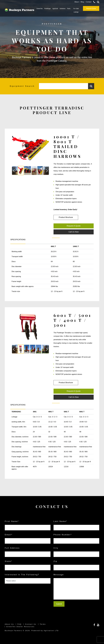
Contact (89, 2)
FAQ (19, 624)
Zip (55, 561)
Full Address (12, 548)
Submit (59, 604)
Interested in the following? (22, 575)
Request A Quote (74, 226)
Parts (69, 9)
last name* (60, 521)
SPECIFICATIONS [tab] (18, 240)
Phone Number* (63, 535)
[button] (14, 171)
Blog (82, 2)
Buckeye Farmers (13, 631)
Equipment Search (22, 86)
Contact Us (31, 624)
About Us (9, 624)
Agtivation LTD (51, 631)
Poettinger (48, 9)
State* (8, 561)
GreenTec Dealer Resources (20, 627)
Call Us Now (74, 232)
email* (9, 535)
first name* (12, 521)
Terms (43, 624)
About (77, 2)
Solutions (63, 9)
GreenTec (40, 9)
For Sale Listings (76, 10)
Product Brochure (66, 217)
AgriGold (55, 9)
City (56, 548)
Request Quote (91, 8)
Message (59, 575)
